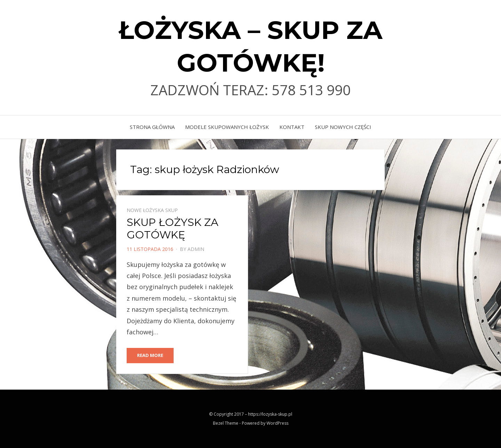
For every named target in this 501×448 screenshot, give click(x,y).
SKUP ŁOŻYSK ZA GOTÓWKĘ (173, 229)
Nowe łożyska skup (152, 210)
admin (196, 249)
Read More (150, 355)
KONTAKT (292, 127)
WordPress (277, 423)
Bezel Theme (226, 423)
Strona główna (152, 127)
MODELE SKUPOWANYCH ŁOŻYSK (227, 127)
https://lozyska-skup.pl (270, 414)
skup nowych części (343, 127)
